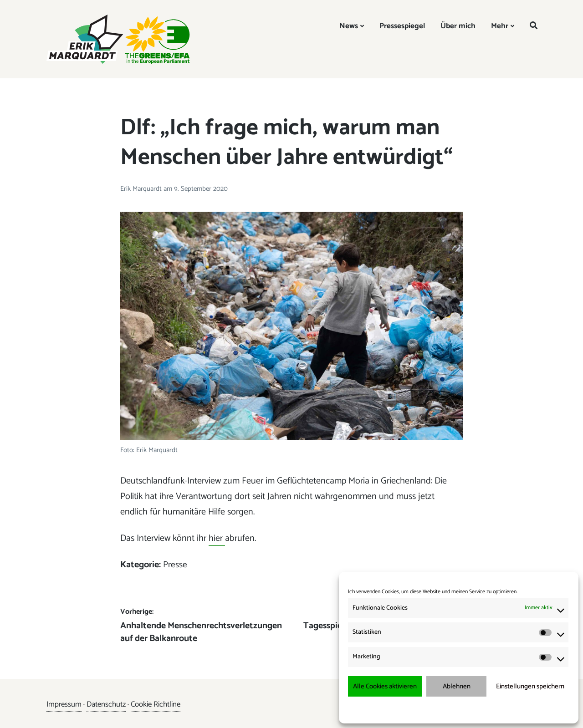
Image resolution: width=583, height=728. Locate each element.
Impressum (507, 710)
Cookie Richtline (156, 704)
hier (217, 538)
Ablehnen (457, 686)
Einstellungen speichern (530, 686)
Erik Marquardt (142, 189)
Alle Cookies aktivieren (385, 686)
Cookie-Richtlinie (417, 710)
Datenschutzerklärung (465, 710)
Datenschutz (107, 704)
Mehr (500, 26)
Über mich (458, 26)
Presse (175, 565)
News (349, 26)
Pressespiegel (402, 26)
